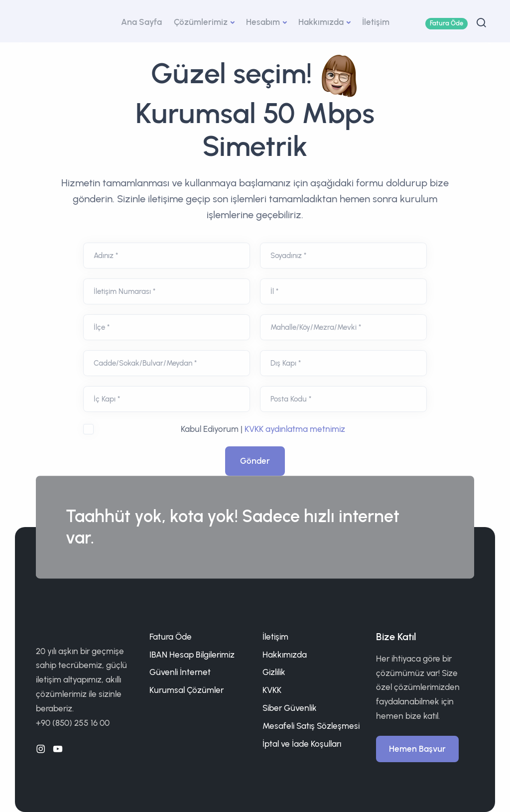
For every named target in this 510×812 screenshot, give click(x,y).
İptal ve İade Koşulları (302, 744)
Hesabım (263, 22)
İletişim (376, 22)
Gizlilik (274, 672)
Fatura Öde (446, 23)
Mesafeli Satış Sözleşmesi (311, 726)
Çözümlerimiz (201, 22)
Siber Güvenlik (290, 708)
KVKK (272, 690)
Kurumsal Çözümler (187, 690)
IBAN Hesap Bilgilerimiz (192, 655)
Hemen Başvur (417, 749)
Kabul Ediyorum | (263, 429)
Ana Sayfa (141, 22)
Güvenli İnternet (180, 672)
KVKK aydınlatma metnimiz (295, 429)
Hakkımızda (321, 22)
